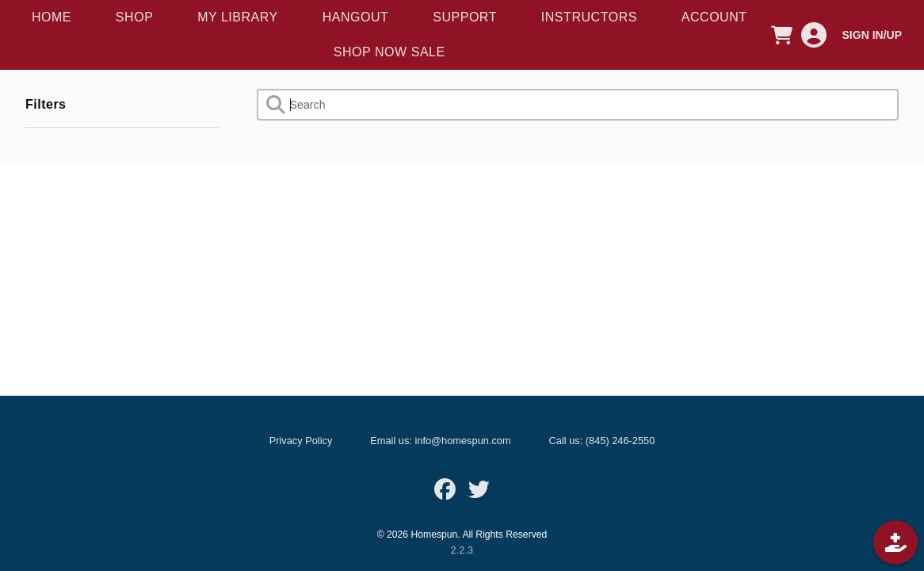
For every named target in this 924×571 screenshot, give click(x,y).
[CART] (782, 35)
